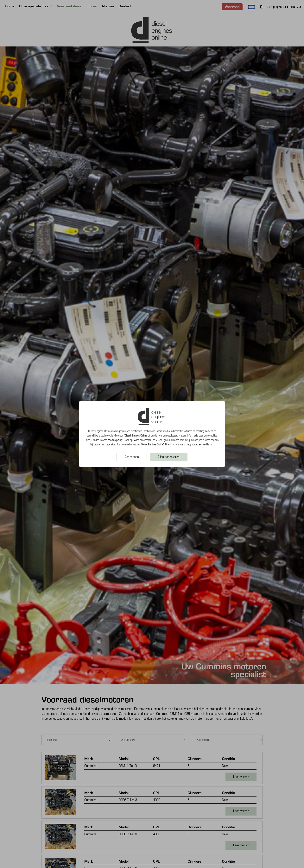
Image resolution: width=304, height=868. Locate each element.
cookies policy (115, 440)
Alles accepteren (169, 457)
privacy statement (193, 444)
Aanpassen (132, 457)
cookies (209, 431)
